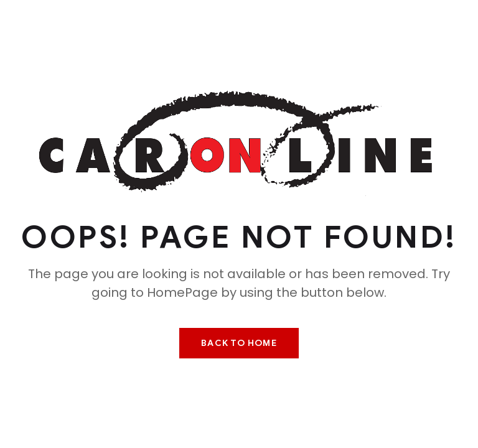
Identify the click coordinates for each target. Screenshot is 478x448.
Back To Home (239, 343)
